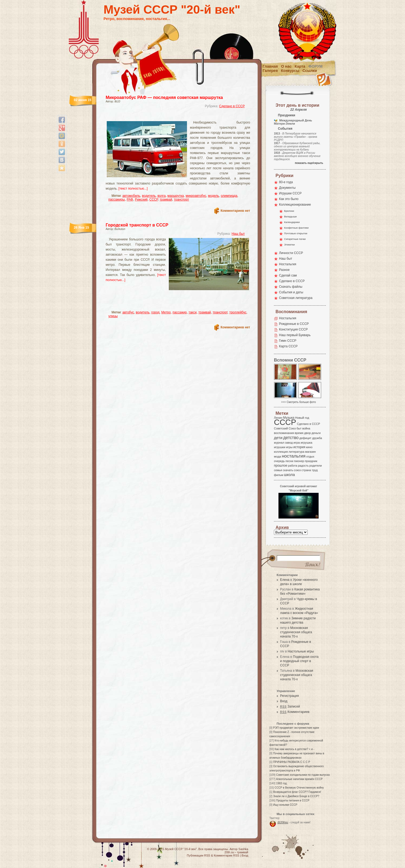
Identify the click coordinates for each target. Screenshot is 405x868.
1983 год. (282, 783)
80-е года (286, 182)
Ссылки (310, 71)
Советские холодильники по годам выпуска (303, 775)
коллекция (281, 452)
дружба (317, 438)
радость (303, 466)
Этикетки (289, 245)
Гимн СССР (288, 341)
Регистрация (289, 696)
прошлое (281, 466)
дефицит (305, 438)
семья (278, 470)
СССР (154, 199)
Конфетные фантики (296, 228)
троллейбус (238, 312)
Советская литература (296, 298)
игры (289, 447)
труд (315, 470)
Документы (287, 188)
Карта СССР (288, 346)
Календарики (292, 222)
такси (193, 312)
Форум (315, 66)
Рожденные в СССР (294, 324)
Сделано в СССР (232, 106)
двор (307, 433)
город (155, 312)
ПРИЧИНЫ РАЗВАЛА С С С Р (292, 762)
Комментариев (295, 712)
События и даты (291, 292)
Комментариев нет (235, 211)
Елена (285, 580)
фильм (279, 475)
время (299, 433)
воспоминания (284, 433)
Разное (284, 270)
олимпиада (229, 196)
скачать (288, 470)
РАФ (130, 199)
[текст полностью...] (133, 189)
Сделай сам (288, 275)
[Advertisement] (171, 116)
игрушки (280, 447)
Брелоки (289, 211)
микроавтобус (196, 196)
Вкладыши (290, 216)
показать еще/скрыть (309, 163)
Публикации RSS (198, 855)
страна (306, 470)
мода (278, 456)
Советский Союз (285, 428)
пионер (299, 461)
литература (297, 452)
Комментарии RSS (226, 855)
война (306, 428)
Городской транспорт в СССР (137, 225)
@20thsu (283, 822)
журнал (279, 443)
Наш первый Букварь (295, 335)
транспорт (182, 199)
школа (289, 475)
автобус (128, 312)
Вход (284, 701)
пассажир (180, 312)
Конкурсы (290, 71)
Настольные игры (301, 651)
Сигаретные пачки (295, 239)
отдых (310, 456)
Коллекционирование (295, 205)
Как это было (289, 199)
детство (291, 437)
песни (289, 461)
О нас (286, 66)
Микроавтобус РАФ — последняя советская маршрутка (164, 97)
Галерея (270, 71)
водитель (149, 196)
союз (297, 470)
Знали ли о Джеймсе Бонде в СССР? (296, 796)
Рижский (141, 199)
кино (309, 447)
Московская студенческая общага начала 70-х (296, 632)
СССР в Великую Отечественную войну (299, 788)
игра (297, 442)
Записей (290, 706)
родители (316, 466)
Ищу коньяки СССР (285, 805)
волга (162, 196)
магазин (310, 452)
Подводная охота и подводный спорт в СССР (299, 661)
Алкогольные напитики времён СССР (299, 779)
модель (213, 196)
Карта (300, 66)
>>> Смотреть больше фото (299, 402)
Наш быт (238, 234)
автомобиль (131, 196)
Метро (166, 312)
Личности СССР (291, 253)
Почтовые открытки (296, 233)
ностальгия (293, 456)
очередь (279, 461)
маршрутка (176, 196)
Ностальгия (288, 264)
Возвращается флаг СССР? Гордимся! (297, 792)
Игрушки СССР (290, 193)
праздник (311, 461)
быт (299, 428)
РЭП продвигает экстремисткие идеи (296, 728)
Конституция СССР (293, 329)
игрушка (307, 443)
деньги (316, 433)
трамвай (166, 199)
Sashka (243, 849)
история (299, 447)
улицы (113, 316)
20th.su (229, 852)
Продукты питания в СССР (293, 800)
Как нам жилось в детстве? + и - (294, 749)
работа (293, 466)
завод (289, 443)
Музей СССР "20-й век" (172, 9)
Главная (270, 66)
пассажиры (117, 199)
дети (278, 438)
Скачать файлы (291, 287)
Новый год (302, 418)
